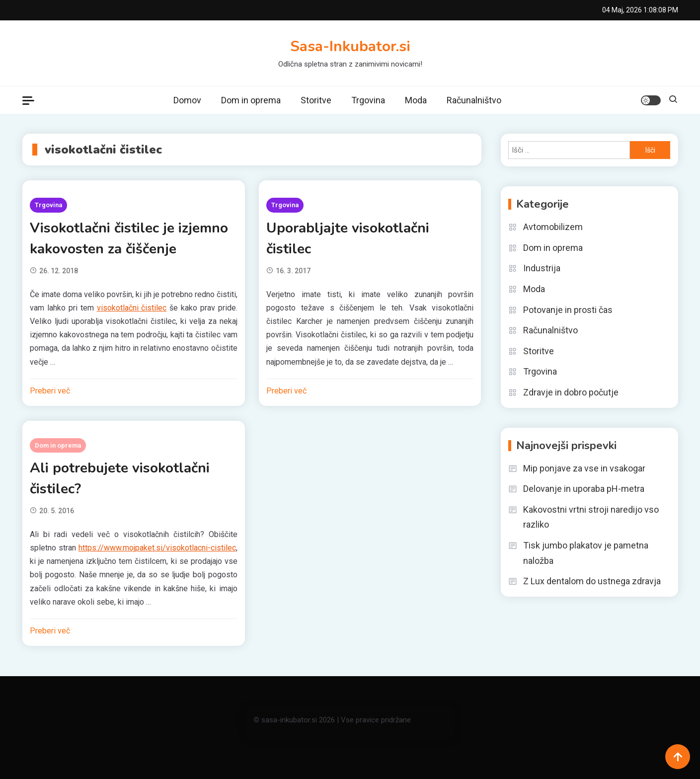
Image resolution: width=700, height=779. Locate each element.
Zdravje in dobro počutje (571, 392)
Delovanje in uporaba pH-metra (584, 489)
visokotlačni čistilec (132, 308)
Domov (187, 100)
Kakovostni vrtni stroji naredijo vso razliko (591, 517)
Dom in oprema (251, 100)
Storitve (316, 100)
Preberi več (50, 391)
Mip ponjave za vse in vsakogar (584, 468)
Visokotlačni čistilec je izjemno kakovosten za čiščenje (129, 238)
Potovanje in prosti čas (568, 310)
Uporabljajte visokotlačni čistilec (348, 238)
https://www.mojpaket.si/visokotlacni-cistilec (157, 548)
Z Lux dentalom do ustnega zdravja (592, 581)
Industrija (542, 268)
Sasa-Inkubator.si (350, 46)
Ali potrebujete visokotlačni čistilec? (120, 478)
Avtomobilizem (553, 227)
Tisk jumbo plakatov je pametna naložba (586, 553)
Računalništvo (474, 100)
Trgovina (368, 100)
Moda (416, 100)
